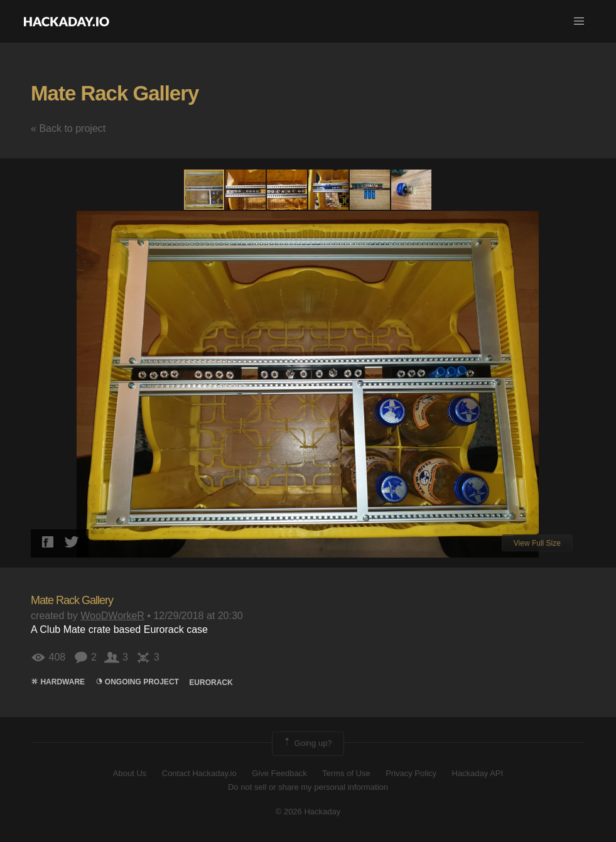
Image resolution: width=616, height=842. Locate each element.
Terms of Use (346, 773)
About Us (130, 773)
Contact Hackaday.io (199, 773)
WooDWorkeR (112, 616)
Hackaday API (478, 773)
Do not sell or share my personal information (308, 787)
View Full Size (537, 543)
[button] (579, 21)
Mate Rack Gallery (115, 93)
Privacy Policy (411, 773)
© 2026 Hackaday (308, 812)
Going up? (307, 743)
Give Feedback (279, 773)
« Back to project (68, 128)
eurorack (211, 683)
